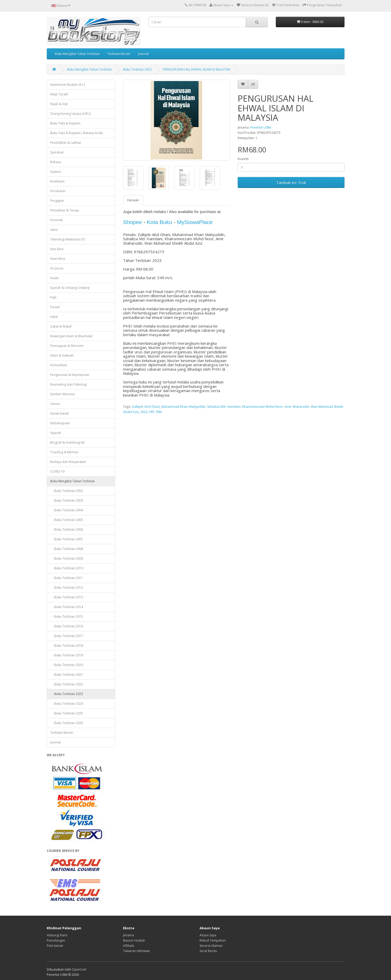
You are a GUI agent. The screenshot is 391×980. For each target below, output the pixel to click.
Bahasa (56, 162)
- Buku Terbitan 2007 (67, 539)
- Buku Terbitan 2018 (67, 646)
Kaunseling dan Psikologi (68, 384)
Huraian (133, 200)
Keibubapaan (60, 423)
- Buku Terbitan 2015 (67, 617)
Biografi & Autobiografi (67, 442)
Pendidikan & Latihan (66, 143)
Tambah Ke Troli (291, 182)
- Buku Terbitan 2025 (67, 713)
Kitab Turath (59, 94)
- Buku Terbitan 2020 (67, 665)
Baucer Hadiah (134, 940)
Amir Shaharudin (297, 407)
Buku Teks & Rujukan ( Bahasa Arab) (77, 133)
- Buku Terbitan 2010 (67, 568)
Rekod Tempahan (213, 940)
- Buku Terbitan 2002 (67, 491)
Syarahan (57, 152)
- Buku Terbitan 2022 (67, 684)
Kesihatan (57, 181)
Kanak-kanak (59, 413)
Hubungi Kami (57, 935)
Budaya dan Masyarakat (68, 462)
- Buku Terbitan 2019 (67, 655)
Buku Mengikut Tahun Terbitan (77, 54)
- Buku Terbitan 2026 (67, 723)
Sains (54, 230)
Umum (55, 404)
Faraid (55, 307)
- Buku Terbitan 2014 (67, 607)
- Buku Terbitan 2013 (67, 597)
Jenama (129, 935)
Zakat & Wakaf (61, 326)
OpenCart (79, 969)
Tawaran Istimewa (136, 951)
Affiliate (129, 946)
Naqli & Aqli (59, 104)
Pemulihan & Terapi (65, 210)
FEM (159, 412)
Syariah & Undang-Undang (70, 288)
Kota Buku (159, 222)
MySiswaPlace (195, 222)
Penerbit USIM (261, 127)
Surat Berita (208, 951)
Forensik (56, 220)
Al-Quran (57, 268)
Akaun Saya (208, 935)
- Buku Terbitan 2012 (67, 588)
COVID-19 (57, 471)
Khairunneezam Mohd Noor (263, 407)
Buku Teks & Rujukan (65, 123)
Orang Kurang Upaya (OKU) (70, 114)
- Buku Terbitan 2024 (67, 704)
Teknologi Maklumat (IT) (68, 239)
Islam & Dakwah (62, 355)
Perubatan (58, 191)
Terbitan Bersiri (119, 54)
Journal (143, 54)
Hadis (54, 278)
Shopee (132, 222)
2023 (144, 412)
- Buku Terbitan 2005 (67, 520)
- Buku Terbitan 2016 (67, 626)
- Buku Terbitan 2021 (67, 675)
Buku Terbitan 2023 (137, 69)
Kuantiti (243, 159)
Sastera (56, 172)
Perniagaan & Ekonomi (67, 346)
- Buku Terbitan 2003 (67, 500)
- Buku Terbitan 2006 (67, 529)
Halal (54, 317)
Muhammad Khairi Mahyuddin (183, 407)
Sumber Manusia (62, 394)
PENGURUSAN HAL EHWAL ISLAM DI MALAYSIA (197, 69)
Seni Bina (57, 249)
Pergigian (57, 201)
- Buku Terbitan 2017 (67, 636)
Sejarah (56, 433)
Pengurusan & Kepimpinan (70, 375)
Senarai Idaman (211, 946)
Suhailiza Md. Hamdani (224, 407)
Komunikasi (59, 365)
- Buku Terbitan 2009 (67, 558)
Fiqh (53, 297)
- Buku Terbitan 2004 (67, 510)
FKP (152, 412)
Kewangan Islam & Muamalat (71, 336)
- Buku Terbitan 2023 (67, 694)
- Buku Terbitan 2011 (67, 578)
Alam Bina (58, 259)
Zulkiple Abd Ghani (146, 407)
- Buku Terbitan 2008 (67, 549)
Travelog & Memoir (64, 452)
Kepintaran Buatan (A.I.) (67, 85)
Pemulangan (56, 940)
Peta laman (55, 946)
